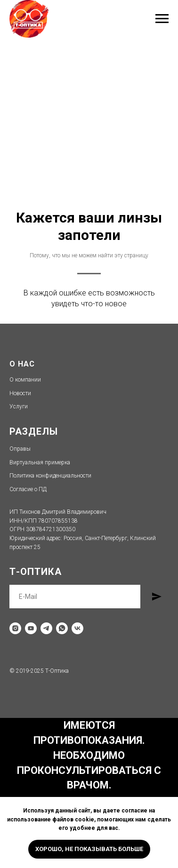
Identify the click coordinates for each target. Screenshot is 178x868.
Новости (20, 393)
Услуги (19, 406)
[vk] (77, 628)
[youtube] (31, 628)
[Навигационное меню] (162, 19)
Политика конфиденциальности (50, 476)
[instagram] (15, 628)
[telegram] (46, 628)
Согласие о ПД (28, 489)
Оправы (20, 449)
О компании (25, 380)
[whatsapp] (62, 628)
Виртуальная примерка (40, 462)
